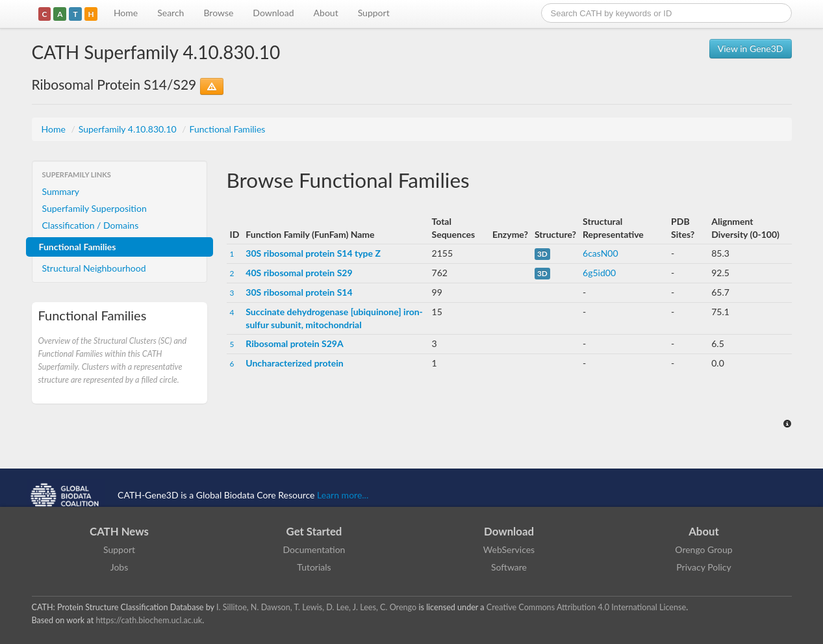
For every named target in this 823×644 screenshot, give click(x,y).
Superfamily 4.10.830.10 (129, 129)
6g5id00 (599, 273)
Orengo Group (703, 549)
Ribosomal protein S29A (294, 343)
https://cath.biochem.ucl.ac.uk (149, 620)
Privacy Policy (703, 567)
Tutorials (314, 567)
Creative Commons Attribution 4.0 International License (586, 607)
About (326, 13)
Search (171, 13)
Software (509, 567)
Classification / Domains (91, 225)
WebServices (509, 549)
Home (126, 13)
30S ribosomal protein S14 (299, 292)
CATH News (119, 531)
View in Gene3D (751, 48)
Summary (61, 191)
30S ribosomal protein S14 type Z (313, 253)
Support (374, 13)
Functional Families (228, 129)
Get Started (314, 531)
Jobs (120, 567)
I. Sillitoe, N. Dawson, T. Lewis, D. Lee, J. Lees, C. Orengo (316, 607)
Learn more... (343, 495)
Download (273, 13)
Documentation (314, 549)
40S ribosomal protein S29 (299, 273)
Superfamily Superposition (95, 208)
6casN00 (601, 253)
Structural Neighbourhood (94, 268)
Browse (218, 13)
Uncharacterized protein (294, 363)
